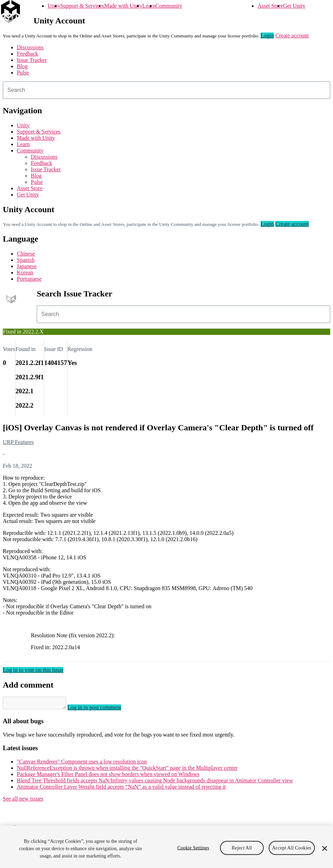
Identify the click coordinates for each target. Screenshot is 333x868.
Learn (149, 6)
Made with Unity (123, 6)
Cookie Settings (193, 848)
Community (169, 6)
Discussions (30, 47)
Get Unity (294, 6)
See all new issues (23, 801)
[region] (166, 847)
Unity (54, 6)
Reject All (242, 848)
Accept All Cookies (292, 848)
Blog (22, 66)
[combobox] (166, 90)
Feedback (27, 54)
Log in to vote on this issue (33, 670)
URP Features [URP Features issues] (18, 442)
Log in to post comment (101, 709)
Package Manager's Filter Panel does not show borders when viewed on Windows (108, 776)
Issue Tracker (32, 60)
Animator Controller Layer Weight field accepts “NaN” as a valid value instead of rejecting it (121, 789)
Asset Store (270, 6)
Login (267, 35)
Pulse (23, 73)
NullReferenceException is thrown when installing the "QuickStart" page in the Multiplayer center (127, 770)
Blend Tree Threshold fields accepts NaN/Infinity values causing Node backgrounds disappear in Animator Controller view (155, 783)
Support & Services (82, 6)
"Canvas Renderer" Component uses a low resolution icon (82, 764)
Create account (292, 35)
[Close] (325, 848)
